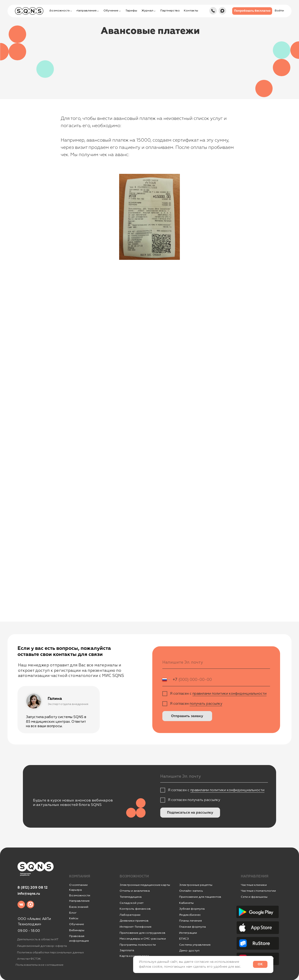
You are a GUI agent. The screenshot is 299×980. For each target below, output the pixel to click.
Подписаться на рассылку (190, 813)
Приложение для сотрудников (142, 933)
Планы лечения (190, 921)
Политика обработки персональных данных (50, 952)
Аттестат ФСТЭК (29, 959)
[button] (252, 11)
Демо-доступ (189, 951)
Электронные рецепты (196, 885)
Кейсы (74, 918)
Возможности (80, 895)
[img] (213, 11)
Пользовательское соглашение (39, 965)
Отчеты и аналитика (135, 891)
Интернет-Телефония (135, 927)
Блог (73, 913)
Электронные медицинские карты (145, 885)
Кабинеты (186, 903)
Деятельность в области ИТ (38, 939)
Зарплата (127, 950)
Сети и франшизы (254, 897)
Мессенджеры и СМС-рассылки (143, 939)
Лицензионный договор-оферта (42, 946)
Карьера (75, 890)
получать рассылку (206, 704)
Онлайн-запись (191, 891)
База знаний (79, 907)
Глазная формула (192, 927)
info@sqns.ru (29, 894)
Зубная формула (192, 909)
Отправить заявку (187, 716)
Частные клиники (254, 885)
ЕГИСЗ (184, 939)
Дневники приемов (134, 921)
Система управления (195, 945)
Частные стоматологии (258, 891)
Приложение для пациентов (200, 897)
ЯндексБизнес (190, 915)
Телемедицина (131, 897)
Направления (79, 901)
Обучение (77, 924)
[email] (216, 663)
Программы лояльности (138, 945)
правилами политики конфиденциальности (230, 694)
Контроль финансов (135, 909)
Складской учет (132, 903)
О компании (78, 885)
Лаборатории (130, 915)
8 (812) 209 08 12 (33, 888)
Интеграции (188, 933)
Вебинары (77, 930)
